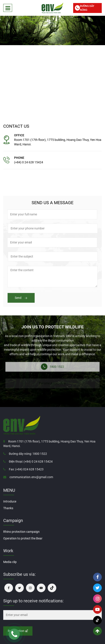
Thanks (8, 508)
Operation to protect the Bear (23, 538)
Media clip (10, 562)
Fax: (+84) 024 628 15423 (26, 473)
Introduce (10, 501)
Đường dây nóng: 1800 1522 (28, 457)
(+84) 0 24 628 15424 (29, 162)
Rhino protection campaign (21, 532)
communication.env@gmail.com (31, 480)
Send (21, 301)
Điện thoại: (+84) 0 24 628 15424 (31, 465)
